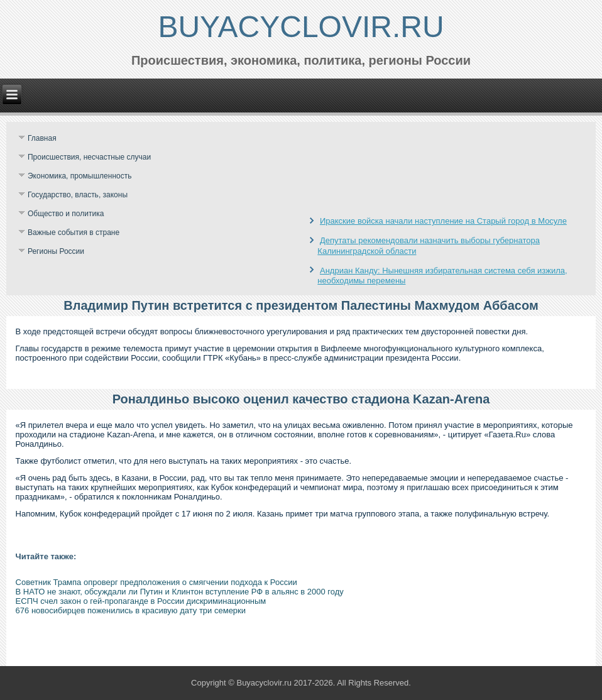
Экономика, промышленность (80, 176)
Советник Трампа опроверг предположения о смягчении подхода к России (156, 582)
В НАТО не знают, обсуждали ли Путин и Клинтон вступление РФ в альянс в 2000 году (180, 592)
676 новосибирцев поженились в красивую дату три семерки (131, 610)
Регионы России (56, 251)
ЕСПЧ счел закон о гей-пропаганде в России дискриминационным (141, 601)
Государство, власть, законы (78, 195)
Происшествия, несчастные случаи (89, 157)
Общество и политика (66, 214)
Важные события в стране (74, 232)
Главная (42, 138)
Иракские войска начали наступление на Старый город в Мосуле (443, 221)
